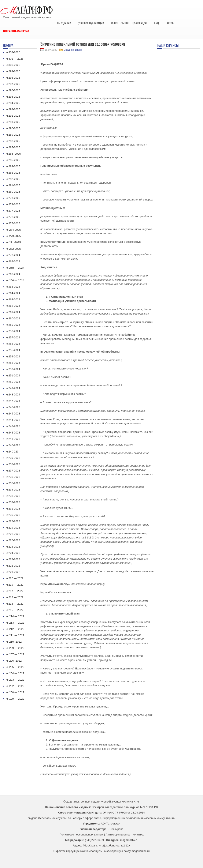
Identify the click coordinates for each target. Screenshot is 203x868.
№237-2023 (13, 471)
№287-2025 (13, 147)
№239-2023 (13, 458)
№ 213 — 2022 (15, 623)
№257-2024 (13, 337)
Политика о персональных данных (81, 835)
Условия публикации (91, 23)
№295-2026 (13, 97)
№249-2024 (13, 388)
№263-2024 (13, 299)
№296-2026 (13, 90)
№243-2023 (13, 426)
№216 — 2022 (14, 604)
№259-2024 (13, 325)
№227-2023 (13, 521)
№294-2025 (13, 103)
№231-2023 (13, 509)
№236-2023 (13, 477)
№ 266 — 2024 (15, 280)
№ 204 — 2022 (15, 673)
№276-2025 (13, 217)
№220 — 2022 (14, 578)
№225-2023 (13, 547)
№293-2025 (13, 109)
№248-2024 (13, 394)
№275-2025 (13, 223)
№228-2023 (13, 534)
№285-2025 (13, 160)
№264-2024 (13, 293)
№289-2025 (13, 135)
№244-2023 (13, 420)
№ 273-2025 (13, 236)
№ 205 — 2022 (15, 667)
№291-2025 (13, 122)
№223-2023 (13, 559)
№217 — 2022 (14, 591)
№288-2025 (13, 141)
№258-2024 (13, 331)
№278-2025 (13, 204)
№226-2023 (13, 540)
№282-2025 (13, 179)
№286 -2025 (13, 154)
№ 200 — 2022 (15, 692)
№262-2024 (13, 306)
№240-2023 (13, 445)
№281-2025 (13, 185)
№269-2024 (13, 261)
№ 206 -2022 (14, 661)
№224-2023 (13, 553)
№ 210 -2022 (14, 642)
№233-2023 (13, 496)
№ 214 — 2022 (15, 616)
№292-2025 (13, 116)
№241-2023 (13, 439)
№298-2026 (13, 78)
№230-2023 (13, 515)
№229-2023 (13, 528)
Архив (170, 23)
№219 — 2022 (14, 585)
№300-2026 (13, 65)
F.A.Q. (157, 23)
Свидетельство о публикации (129, 23)
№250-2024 (13, 382)
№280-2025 (13, 192)
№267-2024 (13, 274)
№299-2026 (13, 71)
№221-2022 (13, 572)
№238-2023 (13, 464)
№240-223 (12, 452)
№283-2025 (13, 173)
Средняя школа (73, 50)
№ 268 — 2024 (15, 268)
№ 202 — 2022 (15, 686)
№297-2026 (13, 84)
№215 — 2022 (14, 610)
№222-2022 (13, 566)
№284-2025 (13, 166)
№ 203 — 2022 (15, 680)
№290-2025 (13, 128)
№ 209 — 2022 (15, 648)
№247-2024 (13, 401)
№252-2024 (13, 369)
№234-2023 (13, 490)
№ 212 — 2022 (15, 629)
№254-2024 (13, 356)
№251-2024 (13, 375)
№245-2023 (13, 414)
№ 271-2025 (13, 242)
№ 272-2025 (13, 249)
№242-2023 (13, 433)
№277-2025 (13, 211)
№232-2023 (13, 502)
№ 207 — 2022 (15, 654)
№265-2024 (13, 287)
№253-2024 (13, 363)
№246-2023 (13, 407)
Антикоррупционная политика (125, 835)
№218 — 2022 (14, 597)
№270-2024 (13, 255)
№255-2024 (13, 350)
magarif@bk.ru (129, 840)
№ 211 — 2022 (15, 635)
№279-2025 (13, 198)
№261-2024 (13, 312)
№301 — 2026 (14, 59)
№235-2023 (13, 483)
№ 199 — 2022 (15, 699)
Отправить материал (16, 31)
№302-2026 (13, 52)
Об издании (64, 23)
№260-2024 (13, 318)
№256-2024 (13, 344)
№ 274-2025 (13, 230)
